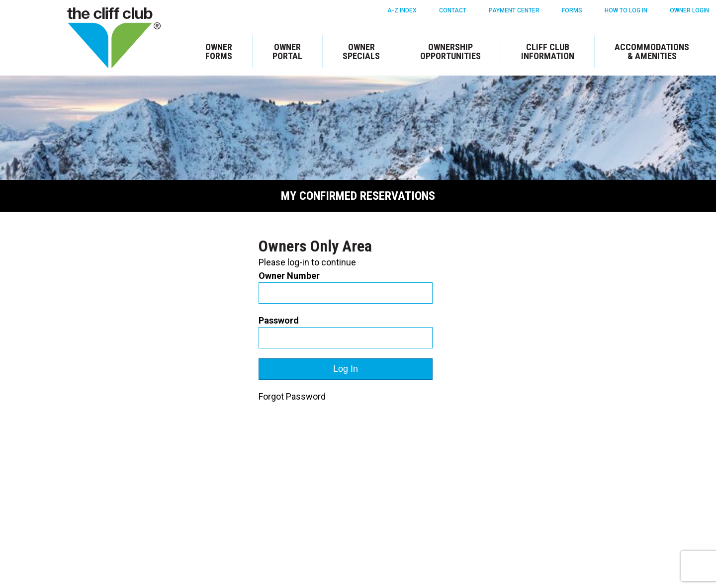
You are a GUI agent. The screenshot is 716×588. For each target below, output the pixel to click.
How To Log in (626, 10)
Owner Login (689, 10)
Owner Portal (287, 51)
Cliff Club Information (548, 51)
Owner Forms (219, 51)
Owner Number (289, 276)
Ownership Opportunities (450, 51)
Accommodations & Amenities (652, 51)
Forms (572, 10)
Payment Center (514, 10)
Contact (453, 10)
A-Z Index (402, 10)
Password (279, 320)
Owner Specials (361, 51)
